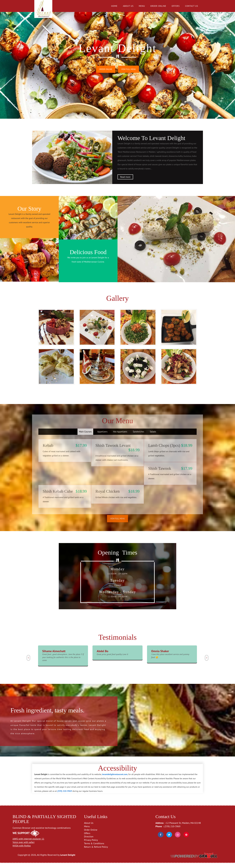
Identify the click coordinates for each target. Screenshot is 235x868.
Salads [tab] (153, 437)
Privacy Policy (91, 845)
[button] (28, 663)
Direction (89, 842)
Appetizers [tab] (102, 437)
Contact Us (192, 6)
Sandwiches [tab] (138, 437)
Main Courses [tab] (85, 437)
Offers (176, 6)
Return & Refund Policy (96, 852)
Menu (142, 6)
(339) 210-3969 (172, 831)
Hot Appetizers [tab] (120, 437)
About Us (128, 6)
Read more (125, 177)
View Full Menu (129, 69)
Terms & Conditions (94, 849)
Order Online (158, 6)
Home (114, 6)
